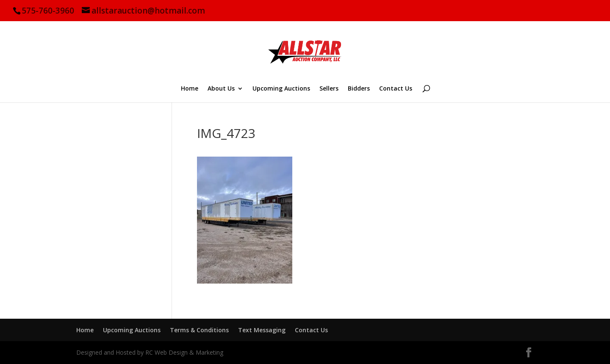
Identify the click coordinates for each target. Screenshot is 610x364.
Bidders (359, 89)
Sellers (329, 89)
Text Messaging (262, 330)
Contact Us (396, 89)
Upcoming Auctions (281, 89)
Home (190, 89)
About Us (221, 89)
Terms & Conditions (199, 330)
